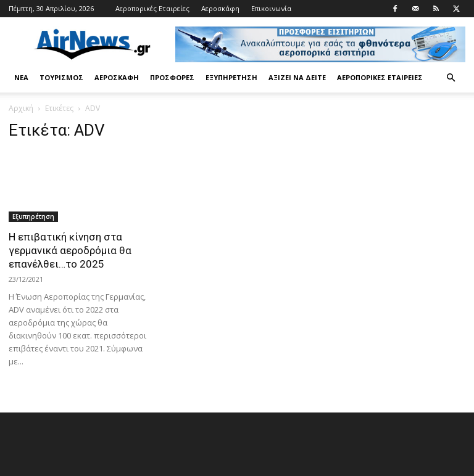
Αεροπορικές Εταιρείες (152, 8)
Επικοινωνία (271, 8)
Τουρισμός (61, 77)
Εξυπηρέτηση (231, 77)
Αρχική (21, 108)
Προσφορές (172, 77)
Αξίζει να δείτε (297, 77)
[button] (451, 78)
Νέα (21, 77)
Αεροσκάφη (220, 8)
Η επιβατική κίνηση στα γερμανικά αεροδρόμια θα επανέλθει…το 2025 (70, 250)
